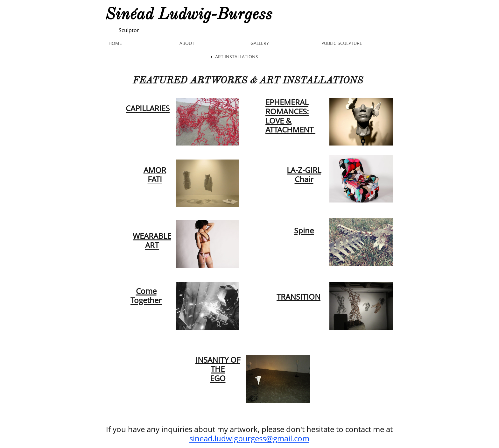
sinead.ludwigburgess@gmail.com (249, 438)
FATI (155, 179)
